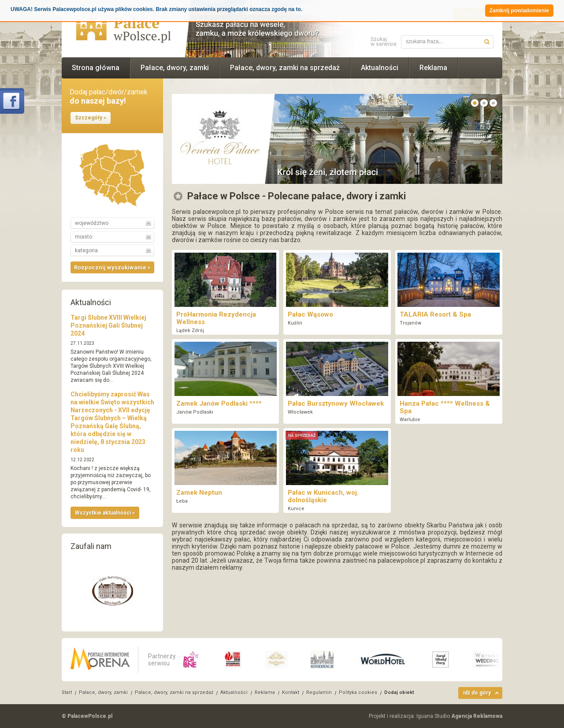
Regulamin (319, 693)
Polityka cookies (358, 693)
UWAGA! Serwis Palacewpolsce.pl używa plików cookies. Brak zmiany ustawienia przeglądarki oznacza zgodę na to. (156, 9)
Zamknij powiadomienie (519, 11)
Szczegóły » (91, 118)
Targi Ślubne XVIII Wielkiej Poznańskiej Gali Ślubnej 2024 (108, 325)
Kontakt (291, 693)
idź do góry (477, 693)
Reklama (433, 68)
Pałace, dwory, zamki (175, 68)
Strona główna (96, 68)
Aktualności (380, 68)
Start (67, 693)
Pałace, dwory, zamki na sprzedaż (285, 68)
